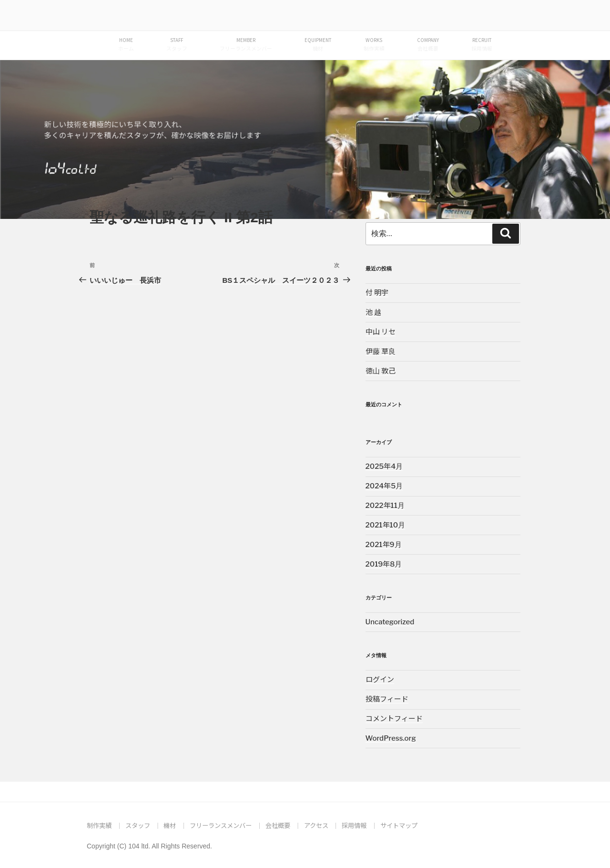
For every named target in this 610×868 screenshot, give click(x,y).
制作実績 (99, 825)
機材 (170, 825)
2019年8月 (384, 564)
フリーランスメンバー (221, 825)
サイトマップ (399, 825)
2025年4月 (384, 466)
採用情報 (354, 825)
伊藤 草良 (381, 351)
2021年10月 (386, 525)
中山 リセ (381, 332)
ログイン (380, 680)
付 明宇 (377, 293)
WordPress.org (391, 738)
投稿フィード (387, 699)
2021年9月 (384, 545)
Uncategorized (390, 622)
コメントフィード (394, 719)
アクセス (316, 825)
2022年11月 (385, 506)
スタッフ (138, 825)
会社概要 (278, 825)
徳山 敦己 (381, 371)
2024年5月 (384, 486)
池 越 (373, 312)
